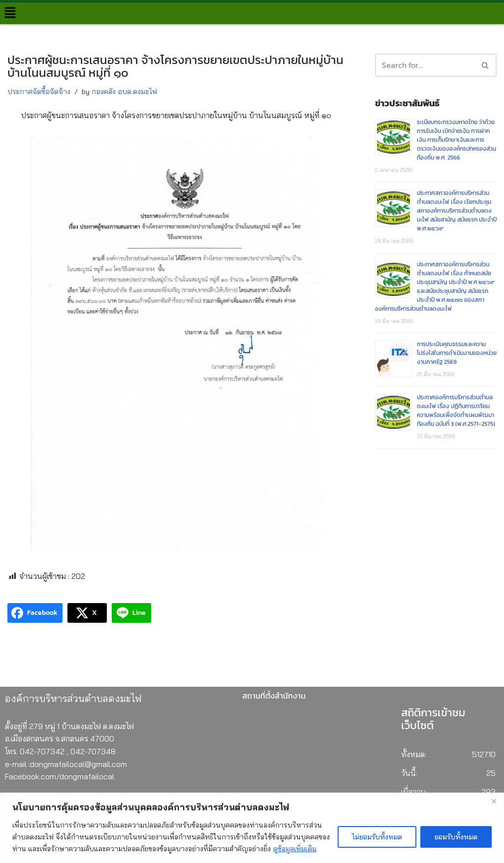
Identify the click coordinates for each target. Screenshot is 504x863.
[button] (10, 13)
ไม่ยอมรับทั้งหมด (377, 837)
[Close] (494, 801)
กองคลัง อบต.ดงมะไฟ (124, 92)
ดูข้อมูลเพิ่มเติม (295, 849)
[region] (252, 828)
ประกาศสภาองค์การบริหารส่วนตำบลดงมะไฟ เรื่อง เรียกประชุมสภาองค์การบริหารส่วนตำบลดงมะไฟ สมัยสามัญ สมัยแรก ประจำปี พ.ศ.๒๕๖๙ (457, 212)
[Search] (486, 65)
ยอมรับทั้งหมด (456, 837)
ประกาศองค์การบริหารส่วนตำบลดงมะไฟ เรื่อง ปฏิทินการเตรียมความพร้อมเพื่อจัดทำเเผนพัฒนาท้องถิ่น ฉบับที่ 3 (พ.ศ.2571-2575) (456, 413)
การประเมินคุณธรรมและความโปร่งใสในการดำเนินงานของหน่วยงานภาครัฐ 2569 (457, 354)
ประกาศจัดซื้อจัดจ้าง (39, 92)
